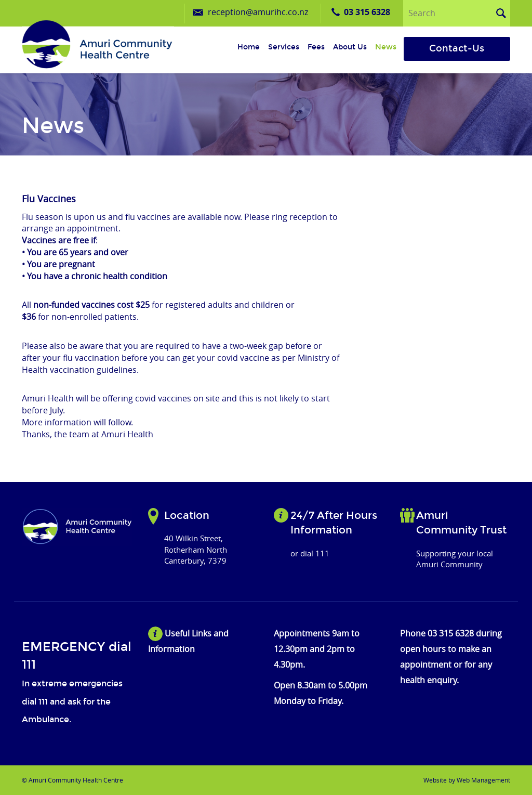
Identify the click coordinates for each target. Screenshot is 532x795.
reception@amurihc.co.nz (258, 12)
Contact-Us (457, 48)
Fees (316, 47)
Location (187, 515)
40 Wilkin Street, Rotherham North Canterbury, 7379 (196, 549)
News (386, 47)
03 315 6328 (367, 12)
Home (249, 47)
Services (284, 47)
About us (350, 47)
